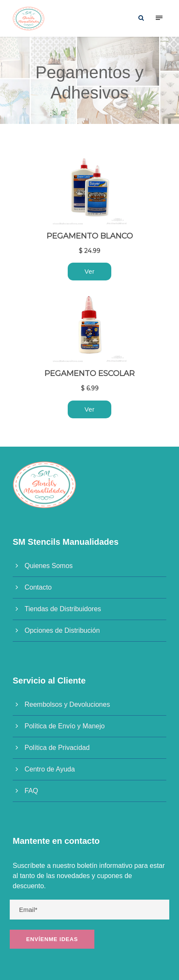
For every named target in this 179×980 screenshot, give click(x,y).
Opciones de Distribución (62, 630)
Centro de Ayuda (50, 769)
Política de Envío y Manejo (65, 726)
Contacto (38, 587)
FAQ (31, 791)
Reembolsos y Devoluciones (67, 704)
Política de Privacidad (57, 748)
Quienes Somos (49, 566)
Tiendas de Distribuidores (63, 609)
